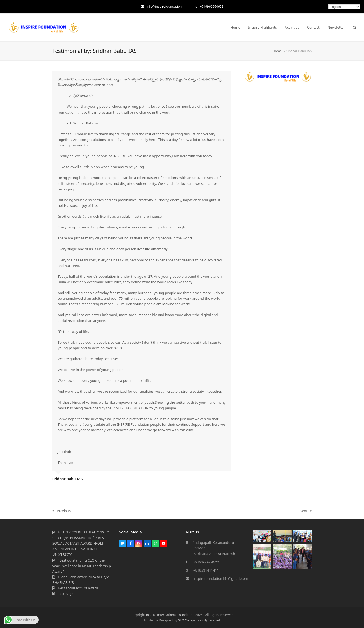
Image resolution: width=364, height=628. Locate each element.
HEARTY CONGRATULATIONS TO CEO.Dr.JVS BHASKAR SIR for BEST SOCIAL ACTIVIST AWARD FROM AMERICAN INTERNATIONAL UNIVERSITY (81, 543)
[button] (354, 27)
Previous (62, 511)
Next (306, 511)
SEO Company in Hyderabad (199, 620)
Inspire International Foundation (170, 615)
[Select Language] (344, 7)
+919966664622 (211, 6)
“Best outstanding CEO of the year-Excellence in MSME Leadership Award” (82, 566)
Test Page (66, 594)
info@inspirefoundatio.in (165, 6)
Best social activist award (78, 588)
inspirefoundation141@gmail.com (221, 578)
